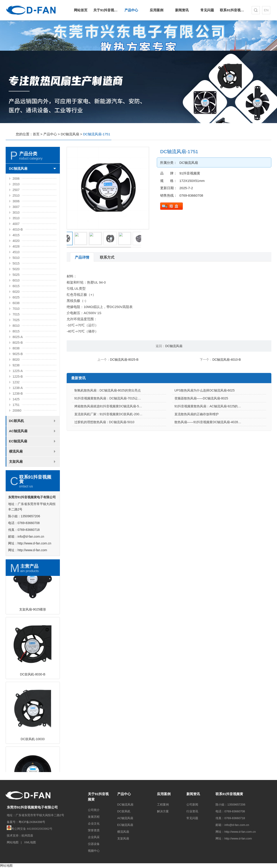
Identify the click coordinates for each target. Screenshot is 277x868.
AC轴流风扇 (18, 431)
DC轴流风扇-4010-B (227, 360)
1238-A (18, 388)
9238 (16, 365)
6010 (16, 280)
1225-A (18, 371)
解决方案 (163, 811)
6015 (16, 286)
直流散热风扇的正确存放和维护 (197, 432)
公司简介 (94, 810)
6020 (16, 292)
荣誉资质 (94, 830)
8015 (16, 331)
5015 (16, 263)
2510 (16, 196)
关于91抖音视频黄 (106, 10)
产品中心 (131, 10)
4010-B (18, 229)
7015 (16, 314)
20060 (17, 410)
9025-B (18, 354)
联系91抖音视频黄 (232, 10)
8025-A (18, 337)
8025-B (18, 343)
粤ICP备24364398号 (32, 822)
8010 (16, 326)
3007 (16, 207)
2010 (16, 184)
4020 (16, 241)
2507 (16, 190)
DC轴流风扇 (70, 134)
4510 (16, 252)
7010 (16, 309)
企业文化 (94, 824)
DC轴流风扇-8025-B (124, 360)
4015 (16, 235)
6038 (16, 303)
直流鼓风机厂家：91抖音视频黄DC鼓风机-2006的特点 (113, 432)
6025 (16, 297)
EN (266, 10)
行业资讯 (192, 811)
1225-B (18, 377)
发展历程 (94, 817)
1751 (16, 405)
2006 (16, 179)
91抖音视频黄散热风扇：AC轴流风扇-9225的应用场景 (212, 424)
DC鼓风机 (17, 421)
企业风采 (94, 837)
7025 (16, 320)
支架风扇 (16, 461)
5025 (16, 275)
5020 (16, 269)
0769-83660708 (191, 195)
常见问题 (207, 10)
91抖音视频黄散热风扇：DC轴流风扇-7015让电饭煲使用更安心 (119, 416)
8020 (16, 360)
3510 (16, 218)
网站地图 (13, 842)
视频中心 (94, 851)
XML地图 (30, 842)
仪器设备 (94, 844)
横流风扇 (16, 451)
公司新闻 (192, 805)
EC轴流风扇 (18, 441)
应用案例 (157, 10)
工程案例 (163, 805)
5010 (16, 258)
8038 (16, 348)
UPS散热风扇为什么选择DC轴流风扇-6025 (205, 408)
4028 (16, 246)
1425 (16, 399)
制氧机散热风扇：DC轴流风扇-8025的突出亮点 (108, 408)
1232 (16, 382)
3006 (16, 201)
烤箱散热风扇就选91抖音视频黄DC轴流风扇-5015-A (111, 424)
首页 (36, 134)
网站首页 (81, 10)
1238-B (18, 393)
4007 (16, 224)
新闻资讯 (182, 10)
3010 (16, 212)
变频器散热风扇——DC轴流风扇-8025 (201, 416)
